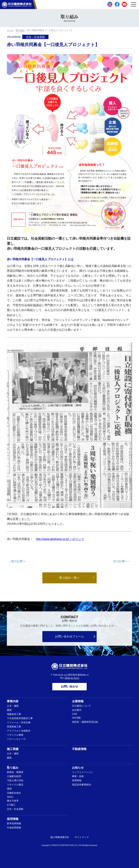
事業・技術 (78, 776)
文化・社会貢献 (35, 37)
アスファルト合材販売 (19, 731)
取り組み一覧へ (69, 578)
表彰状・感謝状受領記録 (85, 722)
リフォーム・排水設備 (19, 722)
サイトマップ (82, 837)
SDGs (10, 797)
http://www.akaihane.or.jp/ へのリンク (60, 539)
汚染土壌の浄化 (15, 780)
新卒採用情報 (14, 823)
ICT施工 (11, 805)
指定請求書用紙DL (82, 785)
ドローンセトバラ (16, 739)
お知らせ (78, 768)
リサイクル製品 (15, 785)
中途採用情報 (14, 828)
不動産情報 (79, 749)
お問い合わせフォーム (69, 636)
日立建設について (81, 706)
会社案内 (77, 710)
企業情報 (78, 701)
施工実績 (13, 749)
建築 (9, 710)
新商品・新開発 (15, 772)
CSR (74, 714)
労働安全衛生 (14, 793)
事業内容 (13, 701)
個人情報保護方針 (60, 837)
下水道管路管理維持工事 (20, 718)
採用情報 (77, 780)
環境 (9, 789)
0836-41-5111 (72, 678)
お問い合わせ (69, 686)
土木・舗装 (13, 706)
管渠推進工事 (14, 727)
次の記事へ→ (122, 561)
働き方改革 (13, 801)
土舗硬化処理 (14, 776)
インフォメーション (83, 772)
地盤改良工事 (14, 714)
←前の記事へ (17, 561)
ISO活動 (76, 718)
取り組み (13, 768)
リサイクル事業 (15, 735)
